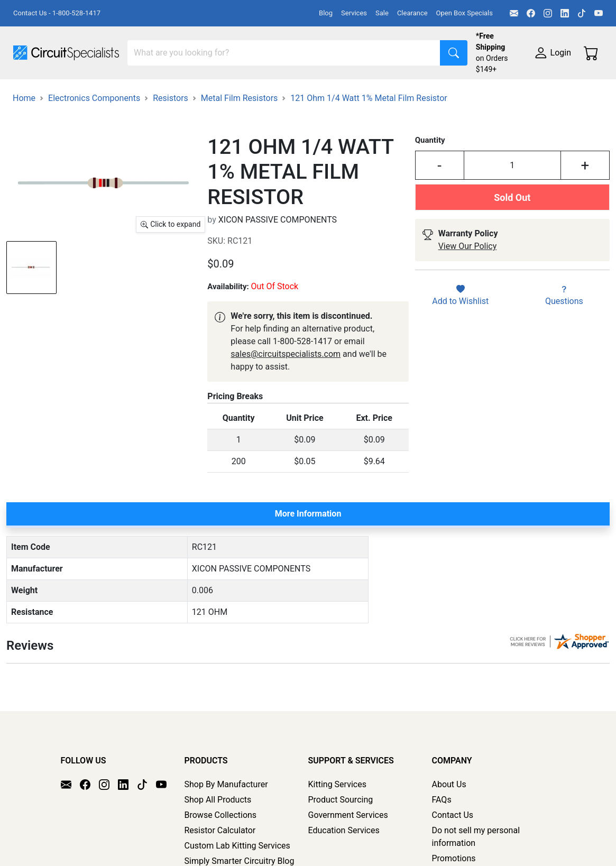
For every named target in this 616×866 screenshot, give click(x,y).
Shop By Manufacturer (226, 824)
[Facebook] (531, 13)
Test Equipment (169, 94)
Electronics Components (60, 115)
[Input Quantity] (512, 216)
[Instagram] (548, 13)
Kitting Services (337, 824)
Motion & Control (472, 94)
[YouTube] (599, 13)
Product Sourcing (341, 840)
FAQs (442, 840)
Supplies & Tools (157, 115)
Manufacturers (92, 94)
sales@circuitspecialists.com (286, 405)
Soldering (403, 94)
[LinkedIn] (565, 13)
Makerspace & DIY (330, 94)
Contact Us (453, 855)
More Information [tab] (308, 564)
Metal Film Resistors (240, 149)
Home (24, 149)
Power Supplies (247, 94)
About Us (449, 824)
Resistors (171, 149)
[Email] (514, 13)
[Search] (284, 53)
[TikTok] (582, 13)
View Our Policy (468, 297)
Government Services (348, 855)
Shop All (29, 94)
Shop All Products (218, 840)
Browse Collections (221, 855)
